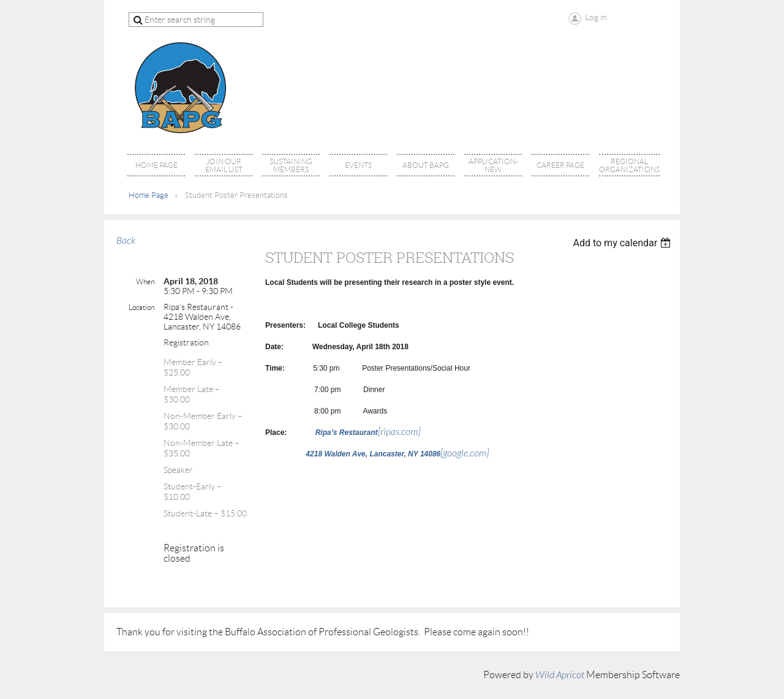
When (145, 281)
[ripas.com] (368, 432)
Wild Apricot (560, 675)
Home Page (149, 195)
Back (126, 241)
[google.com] (397, 453)
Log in (596, 17)
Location (141, 307)
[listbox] (623, 243)
